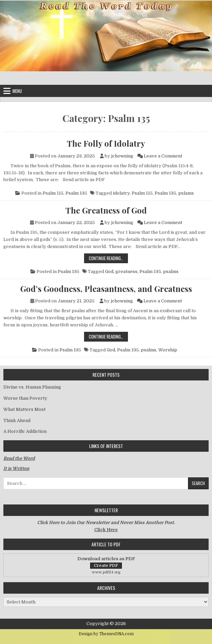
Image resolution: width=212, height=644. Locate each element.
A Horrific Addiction (25, 431)
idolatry (121, 193)
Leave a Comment (163, 156)
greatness (126, 271)
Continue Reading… (108, 258)
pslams (186, 193)
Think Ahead (17, 420)
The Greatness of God (106, 210)
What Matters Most (24, 409)
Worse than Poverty (25, 398)
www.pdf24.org (106, 572)
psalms (171, 271)
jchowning (122, 156)
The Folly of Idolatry (106, 143)
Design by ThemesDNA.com (106, 634)
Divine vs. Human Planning (32, 387)
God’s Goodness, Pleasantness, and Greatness (106, 289)
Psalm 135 (76, 193)
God (109, 271)
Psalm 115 (53, 193)
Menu (17, 91)
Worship (168, 350)
